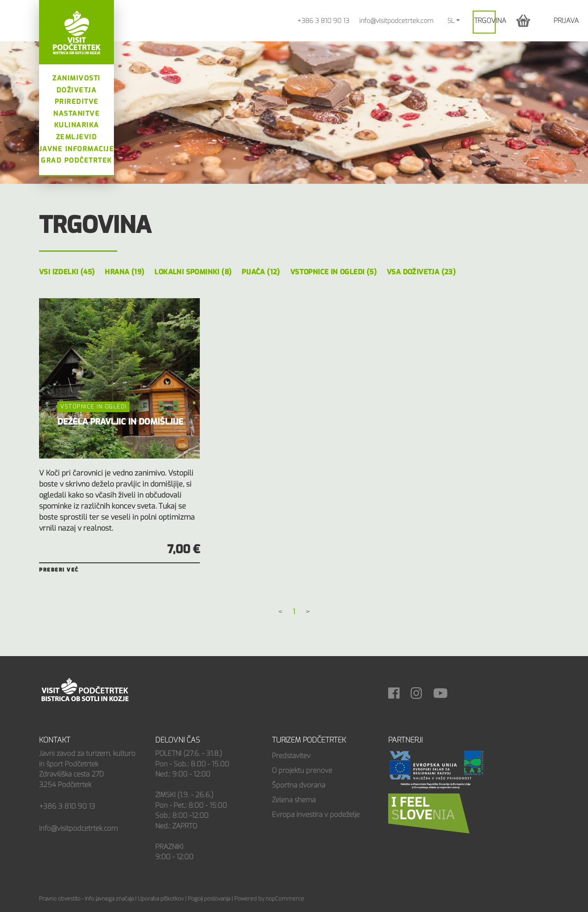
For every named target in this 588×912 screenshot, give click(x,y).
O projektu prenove (302, 770)
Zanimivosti (76, 78)
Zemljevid (77, 137)
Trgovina (490, 21)
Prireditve (77, 102)
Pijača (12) (261, 272)
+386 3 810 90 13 (323, 21)
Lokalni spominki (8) (193, 272)
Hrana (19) (124, 272)
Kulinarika (77, 125)
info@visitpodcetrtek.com (396, 21)
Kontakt (55, 740)
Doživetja (77, 90)
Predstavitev (291, 756)
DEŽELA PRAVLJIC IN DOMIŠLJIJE (120, 422)
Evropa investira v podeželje (316, 815)
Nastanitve (76, 114)
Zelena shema (294, 800)
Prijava (566, 21)
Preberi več (59, 570)
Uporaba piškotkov (161, 899)
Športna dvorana (299, 785)
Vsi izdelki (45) (67, 272)
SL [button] (451, 21)
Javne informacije (77, 149)
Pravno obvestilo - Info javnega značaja (86, 899)
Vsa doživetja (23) (421, 272)
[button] (523, 20)
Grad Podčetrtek (76, 161)
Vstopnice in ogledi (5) (334, 272)
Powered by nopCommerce (269, 899)
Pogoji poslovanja (209, 899)
